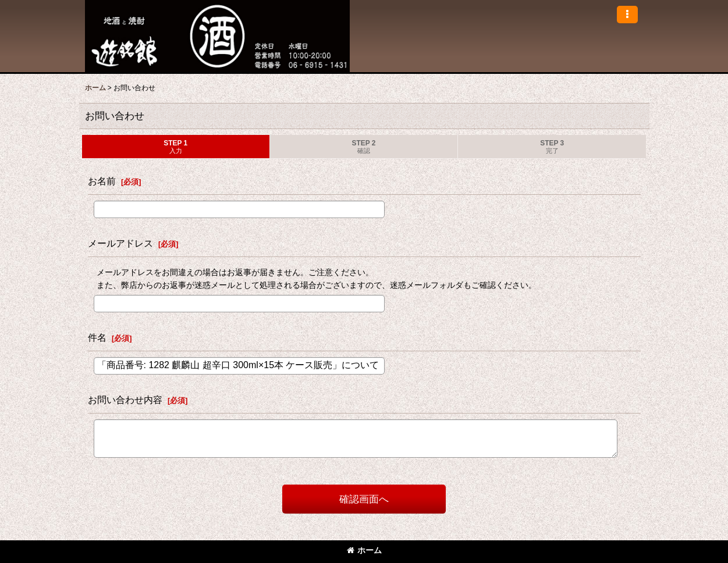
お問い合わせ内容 (125, 400)
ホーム (364, 550)
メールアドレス (120, 243)
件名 (97, 337)
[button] (627, 15)
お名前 (102, 181)
